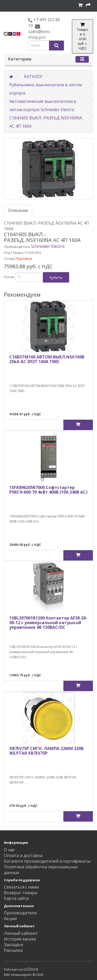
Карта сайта (16, 898)
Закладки (13, 945)
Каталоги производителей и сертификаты (47, 861)
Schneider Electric (48, 246)
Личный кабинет (21, 933)
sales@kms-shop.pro (40, 34)
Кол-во (9, 277)
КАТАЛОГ (34, 76)
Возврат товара (20, 893)
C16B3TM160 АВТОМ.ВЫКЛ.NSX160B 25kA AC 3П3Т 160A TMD (47, 359)
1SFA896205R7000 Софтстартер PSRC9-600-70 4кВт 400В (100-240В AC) (48, 490)
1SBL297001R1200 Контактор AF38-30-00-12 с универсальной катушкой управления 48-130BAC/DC (48, 622)
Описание (18, 210)
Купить (56, 277)
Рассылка (13, 950)
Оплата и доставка (23, 855)
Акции (10, 918)
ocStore (31, 969)
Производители (20, 913)
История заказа (20, 939)
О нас (9, 850)
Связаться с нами (21, 887)
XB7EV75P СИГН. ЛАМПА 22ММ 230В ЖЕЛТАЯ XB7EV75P (46, 751)
